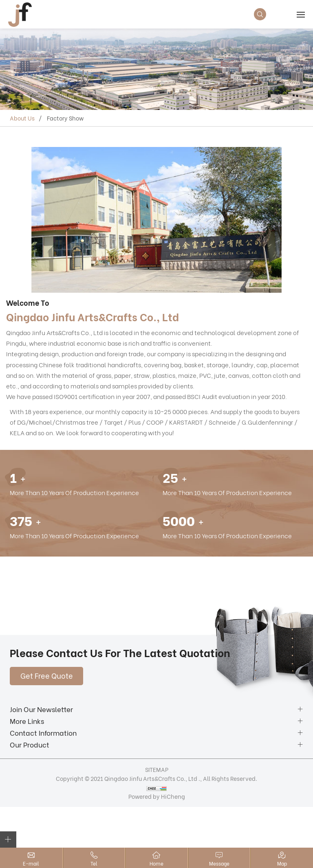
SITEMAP (157, 769)
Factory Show (65, 118)
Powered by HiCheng (157, 796)
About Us (22, 118)
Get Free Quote (47, 675)
